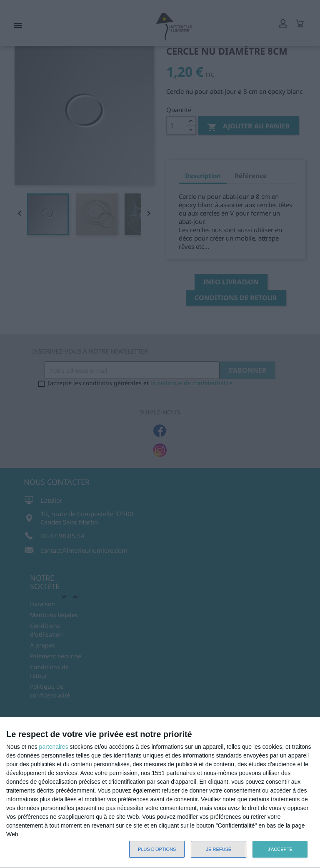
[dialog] (160, 793)
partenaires (54, 747)
